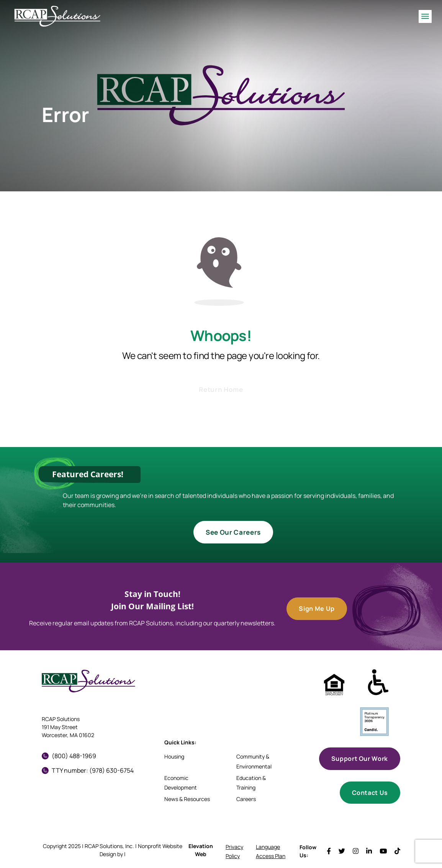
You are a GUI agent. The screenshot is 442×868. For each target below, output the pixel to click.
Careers (246, 799)
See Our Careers (233, 532)
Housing (174, 756)
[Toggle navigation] (425, 16)
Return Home (221, 389)
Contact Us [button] (370, 793)
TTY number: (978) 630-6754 (88, 770)
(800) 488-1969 (69, 756)
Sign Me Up (317, 609)
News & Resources (187, 799)
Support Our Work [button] (360, 759)
